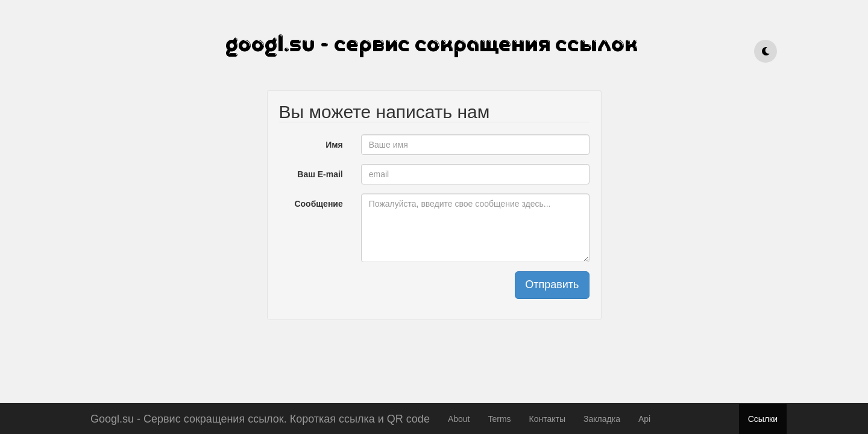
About (459, 419)
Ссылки (763, 419)
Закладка (602, 419)
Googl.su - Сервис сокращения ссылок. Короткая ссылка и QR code (260, 417)
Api (644, 419)
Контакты (547, 419)
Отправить (552, 285)
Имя (334, 145)
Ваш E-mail (320, 174)
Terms (499, 419)
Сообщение (318, 204)
